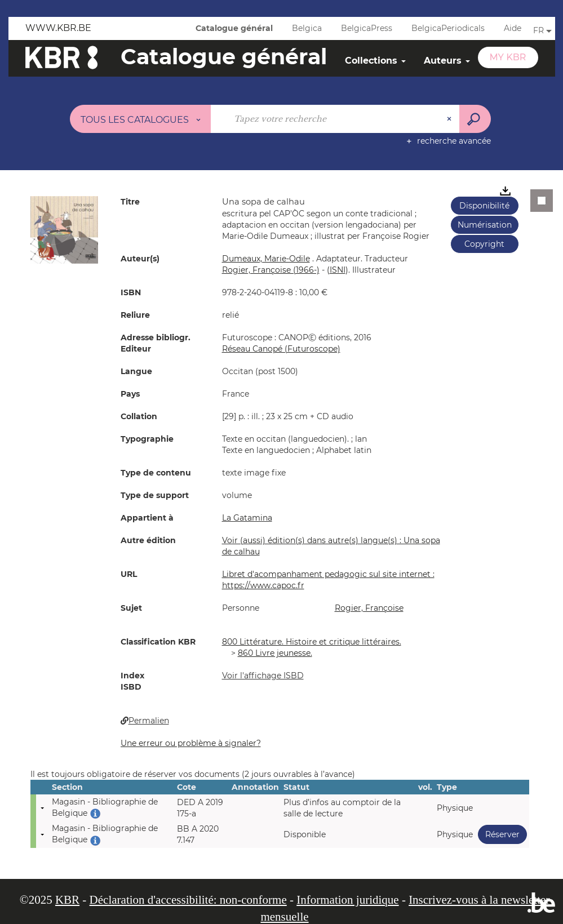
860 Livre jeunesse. (275, 653)
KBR (67, 900)
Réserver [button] (499, 834)
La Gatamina (247, 518)
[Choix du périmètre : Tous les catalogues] (140, 119)
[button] (64, 229)
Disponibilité (484, 206)
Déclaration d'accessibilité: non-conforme (188, 900)
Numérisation (485, 225)
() (338, 270)
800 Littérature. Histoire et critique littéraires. (312, 642)
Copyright (484, 244)
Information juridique (347, 900)
